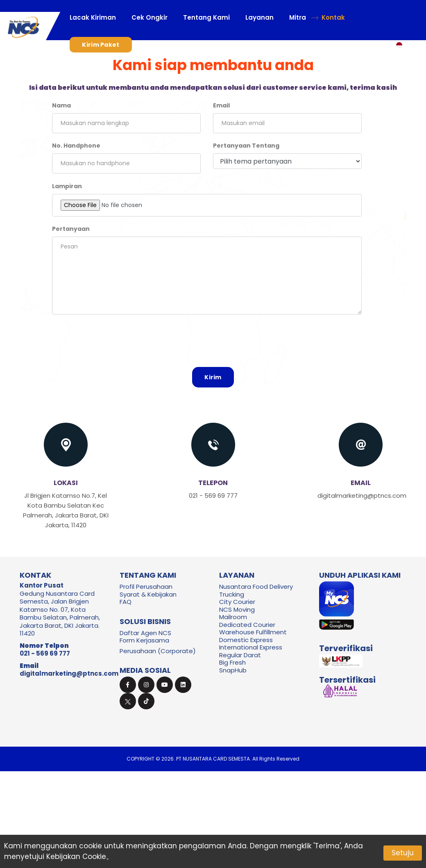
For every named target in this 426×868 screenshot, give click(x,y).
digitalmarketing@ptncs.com (69, 673)
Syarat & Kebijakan (148, 594)
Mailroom (233, 617)
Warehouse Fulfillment (253, 632)
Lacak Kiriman (93, 17)
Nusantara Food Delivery (256, 587)
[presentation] (213, 343)
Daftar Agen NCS (145, 633)
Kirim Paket (101, 45)
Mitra (298, 17)
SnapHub (233, 670)
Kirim (213, 377)
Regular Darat (240, 655)
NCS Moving (237, 609)
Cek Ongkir (150, 17)
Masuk (159, 45)
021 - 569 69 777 (45, 653)
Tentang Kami (206, 17)
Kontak (333, 17)
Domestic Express (246, 640)
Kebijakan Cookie (76, 857)
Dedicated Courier (247, 625)
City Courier (237, 602)
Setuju (403, 853)
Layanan (259, 17)
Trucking (232, 594)
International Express (251, 647)
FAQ (126, 602)
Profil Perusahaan (146, 587)
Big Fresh (232, 662)
